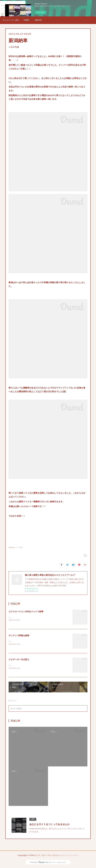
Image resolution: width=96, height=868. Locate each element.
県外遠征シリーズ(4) (15, 548)
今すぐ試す (41, 12)
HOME (26, 20)
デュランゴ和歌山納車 (19, 636)
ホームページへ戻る (11, 20)
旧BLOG (38, 20)
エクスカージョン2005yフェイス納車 (26, 611)
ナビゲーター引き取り (19, 660)
